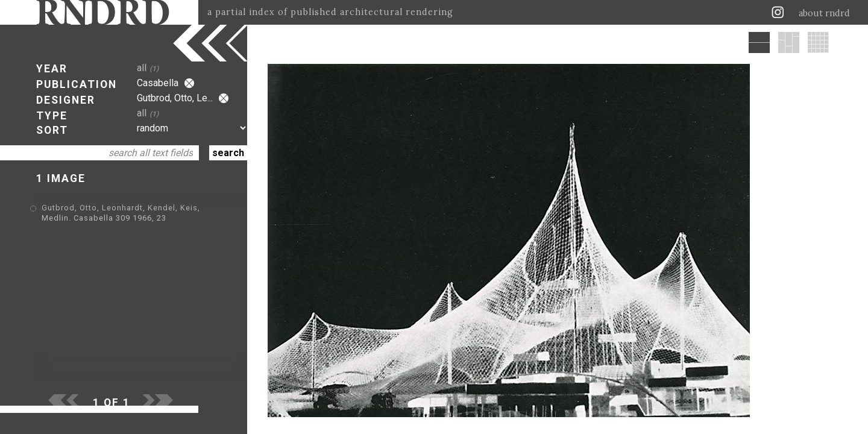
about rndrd (824, 13)
